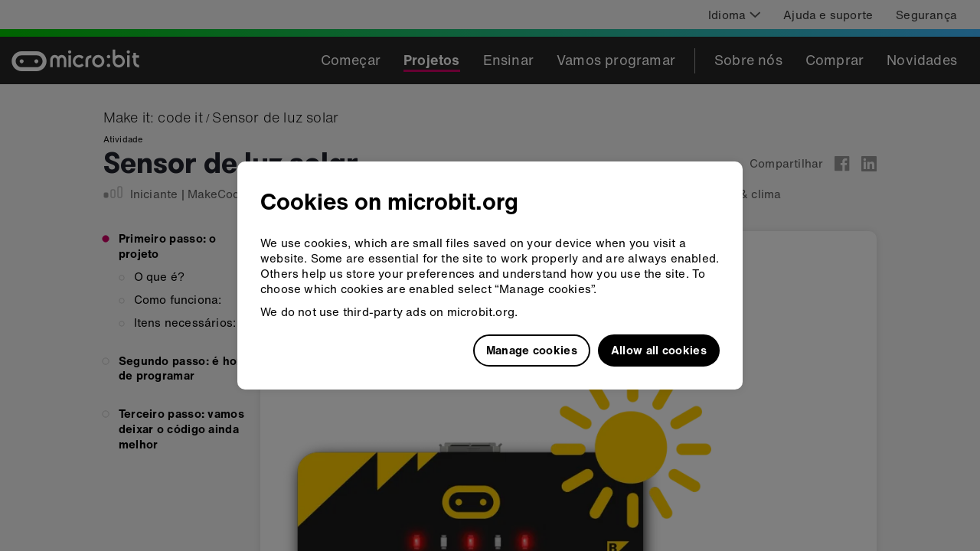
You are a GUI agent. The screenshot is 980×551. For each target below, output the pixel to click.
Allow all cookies (659, 350)
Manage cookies (532, 350)
